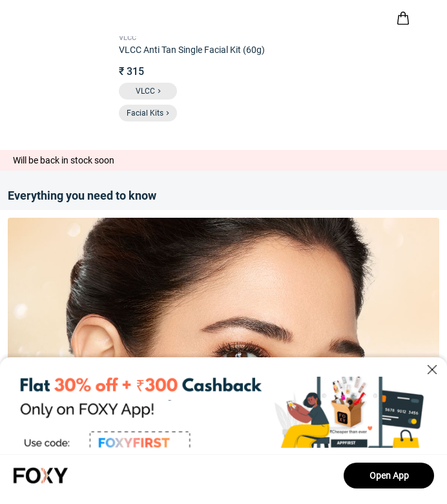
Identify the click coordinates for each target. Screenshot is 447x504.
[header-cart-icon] (403, 18)
